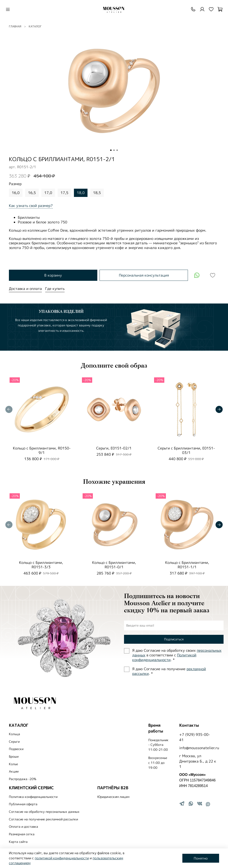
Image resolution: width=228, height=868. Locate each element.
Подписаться (174, 639)
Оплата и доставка (23, 827)
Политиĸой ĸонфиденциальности (164, 657)
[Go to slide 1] (111, 150)
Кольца (14, 734)
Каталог (35, 26)
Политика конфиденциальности (33, 797)
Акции (14, 771)
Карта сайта (18, 842)
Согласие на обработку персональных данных (44, 812)
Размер (15, 184)
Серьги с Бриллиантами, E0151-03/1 (186, 450)
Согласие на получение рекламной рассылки (43, 819)
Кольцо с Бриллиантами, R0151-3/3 (41, 565)
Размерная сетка (22, 834)
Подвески (16, 749)
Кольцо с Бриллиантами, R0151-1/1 (187, 565)
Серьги (14, 742)
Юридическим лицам (113, 797)
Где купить (55, 289)
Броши (14, 757)
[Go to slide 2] (114, 150)
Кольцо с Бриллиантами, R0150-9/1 (42, 450)
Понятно (201, 858)
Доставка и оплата (25, 289)
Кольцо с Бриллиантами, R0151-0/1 (114, 565)
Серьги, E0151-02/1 (114, 448)
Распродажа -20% (23, 779)
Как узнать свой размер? (31, 206)
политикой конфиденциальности (62, 858)
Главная (15, 26)
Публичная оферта (23, 804)
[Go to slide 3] (117, 150)
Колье (13, 764)
